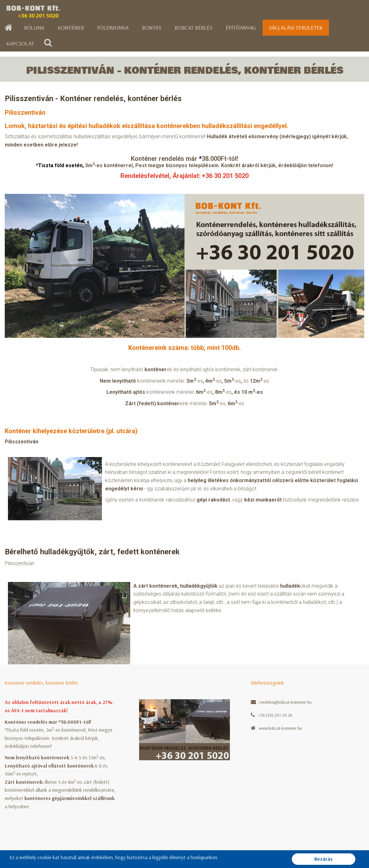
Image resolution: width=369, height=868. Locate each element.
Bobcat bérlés (194, 27)
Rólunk (34, 27)
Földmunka (113, 27)
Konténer (71, 27)
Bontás (152, 27)
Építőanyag (241, 27)
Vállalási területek (296, 27)
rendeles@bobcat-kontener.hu (285, 702)
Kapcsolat (20, 43)
